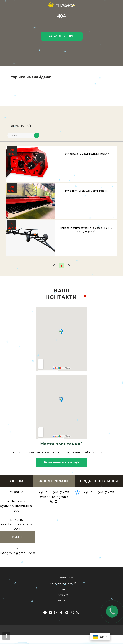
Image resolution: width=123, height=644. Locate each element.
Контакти (63, 601)
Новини (63, 589)
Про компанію (63, 578)
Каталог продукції (63, 583)
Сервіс (63, 595)
